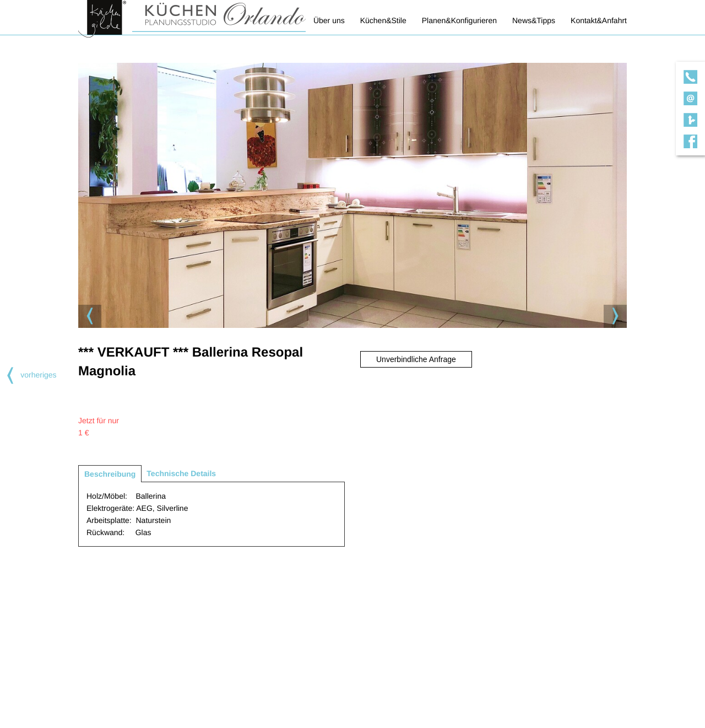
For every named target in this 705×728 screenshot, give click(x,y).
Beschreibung (110, 474)
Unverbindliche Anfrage (416, 359)
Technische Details (181, 473)
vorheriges (28, 375)
